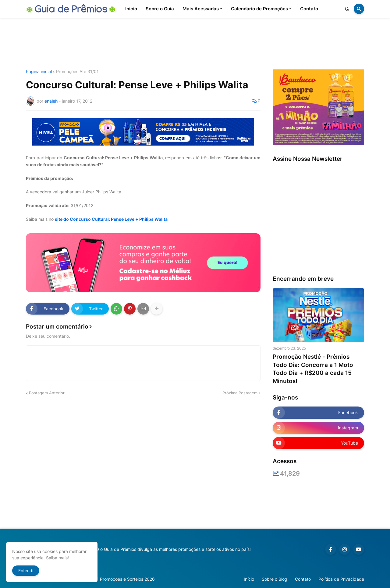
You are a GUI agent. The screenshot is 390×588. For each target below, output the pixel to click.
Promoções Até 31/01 (77, 72)
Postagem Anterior (47, 393)
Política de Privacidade (341, 579)
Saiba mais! (57, 558)
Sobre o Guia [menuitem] (160, 9)
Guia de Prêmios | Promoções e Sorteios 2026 (109, 579)
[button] (347, 9)
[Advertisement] (195, 44)
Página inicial (39, 72)
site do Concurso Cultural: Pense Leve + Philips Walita (111, 219)
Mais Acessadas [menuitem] (201, 9)
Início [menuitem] (131, 9)
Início (249, 579)
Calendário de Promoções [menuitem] (259, 9)
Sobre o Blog (275, 579)
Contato (303, 579)
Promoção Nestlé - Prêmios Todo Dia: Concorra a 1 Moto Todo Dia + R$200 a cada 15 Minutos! (313, 369)
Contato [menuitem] (309, 9)
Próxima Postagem (240, 393)
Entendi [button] (26, 570)
